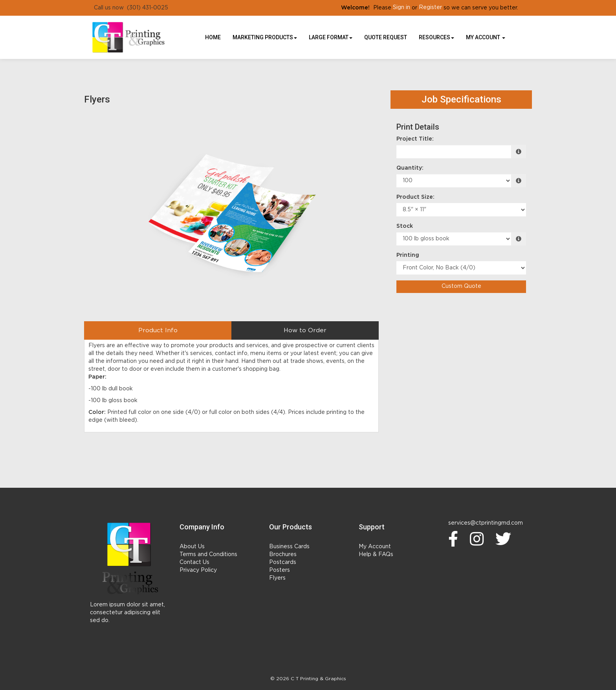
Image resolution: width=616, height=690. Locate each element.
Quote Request (386, 37)
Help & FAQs (376, 555)
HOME (213, 37)
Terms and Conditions (208, 555)
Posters (280, 570)
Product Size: (415, 197)
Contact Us (194, 562)
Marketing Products (265, 37)
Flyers (277, 578)
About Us (192, 547)
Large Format (331, 37)
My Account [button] (486, 37)
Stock (405, 226)
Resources (436, 37)
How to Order (305, 330)
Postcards (283, 562)
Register (430, 7)
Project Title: (415, 139)
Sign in (401, 7)
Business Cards (289, 547)
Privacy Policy (198, 570)
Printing (408, 255)
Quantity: (410, 168)
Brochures (283, 555)
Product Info (158, 330)
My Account (375, 547)
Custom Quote (461, 286)
